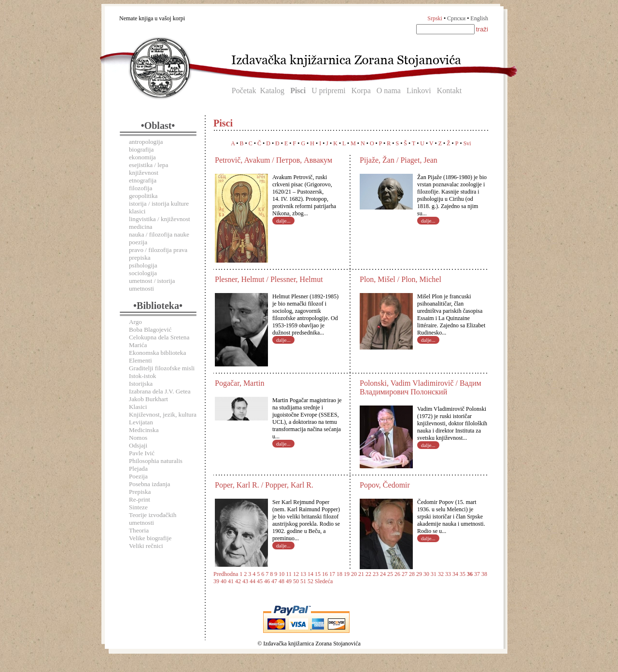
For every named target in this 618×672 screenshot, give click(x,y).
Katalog (272, 91)
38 (484, 574)
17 (332, 574)
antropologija (146, 142)
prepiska (140, 258)
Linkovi (419, 91)
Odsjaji (138, 445)
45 (260, 581)
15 (318, 574)
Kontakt (449, 91)
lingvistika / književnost (160, 219)
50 (296, 581)
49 (289, 581)
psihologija (143, 265)
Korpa (361, 91)
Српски (456, 18)
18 (339, 574)
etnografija (143, 180)
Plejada (138, 469)
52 (310, 581)
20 (354, 574)
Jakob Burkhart (148, 399)
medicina (140, 227)
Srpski (435, 18)
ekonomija (142, 157)
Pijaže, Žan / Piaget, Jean (399, 160)
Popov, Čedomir (385, 485)
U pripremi (329, 91)
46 (267, 581)
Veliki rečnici (146, 546)
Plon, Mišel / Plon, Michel (400, 279)
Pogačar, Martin (239, 383)
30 (426, 574)
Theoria (139, 530)
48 (281, 581)
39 (216, 581)
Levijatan (141, 422)
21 (361, 574)
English (479, 18)
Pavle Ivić (142, 453)
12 (296, 574)
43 (245, 581)
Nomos (138, 438)
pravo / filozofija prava (158, 250)
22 (368, 574)
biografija (141, 149)
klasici (137, 211)
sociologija (143, 273)
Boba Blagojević (150, 329)
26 (397, 574)
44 (253, 581)
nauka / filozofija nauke (159, 234)
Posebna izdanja (149, 484)
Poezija (138, 476)
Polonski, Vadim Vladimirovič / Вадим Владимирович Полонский (421, 387)
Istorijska (141, 384)
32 (441, 574)
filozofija (140, 188)
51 (303, 581)
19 (347, 574)
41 (231, 581)
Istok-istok (142, 376)
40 (224, 581)
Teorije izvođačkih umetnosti (153, 519)
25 (390, 574)
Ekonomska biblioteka (157, 353)
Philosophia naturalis (156, 461)
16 (325, 574)
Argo (135, 322)
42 (238, 581)
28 (412, 574)
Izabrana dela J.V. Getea (160, 391)
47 (274, 581)
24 (383, 574)
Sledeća (324, 581)
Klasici (138, 407)
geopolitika (143, 196)
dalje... (283, 221)
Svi (467, 143)
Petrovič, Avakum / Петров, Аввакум (274, 160)
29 (419, 574)
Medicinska (144, 430)
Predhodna (226, 574)
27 (405, 574)
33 (448, 574)
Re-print (140, 499)
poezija (138, 242)
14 (310, 574)
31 (434, 574)
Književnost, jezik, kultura (163, 414)
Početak (244, 91)
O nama (389, 91)
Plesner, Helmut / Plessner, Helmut (269, 279)
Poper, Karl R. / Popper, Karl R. (264, 485)
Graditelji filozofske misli (162, 368)
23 (376, 574)
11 (289, 574)
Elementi (140, 360)
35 (463, 574)
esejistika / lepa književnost (148, 169)
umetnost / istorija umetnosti (152, 285)
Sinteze (138, 507)
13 (303, 574)
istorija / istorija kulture (159, 203)
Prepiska (140, 492)
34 (455, 574)
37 (477, 574)
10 (281, 574)
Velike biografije (150, 538)
